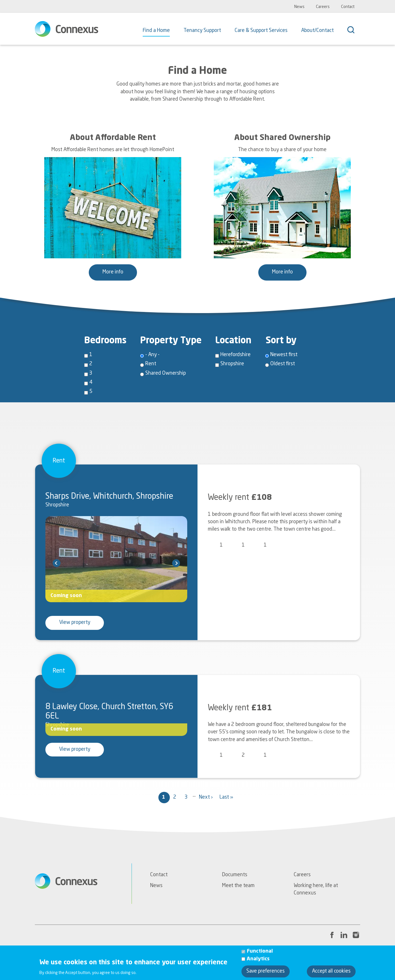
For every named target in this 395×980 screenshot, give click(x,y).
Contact (348, 7)
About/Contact (317, 31)
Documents (235, 875)
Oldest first (283, 364)
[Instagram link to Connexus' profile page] (356, 935)
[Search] (354, 31)
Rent (151, 364)
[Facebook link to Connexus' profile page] (332, 935)
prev (57, 563)
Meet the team (238, 886)
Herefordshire (235, 355)
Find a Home (156, 31)
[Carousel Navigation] (116, 563)
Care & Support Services (261, 31)
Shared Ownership (166, 373)
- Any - (152, 355)
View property (75, 623)
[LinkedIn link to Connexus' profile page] (344, 935)
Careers (323, 7)
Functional (260, 955)
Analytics (258, 962)
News (299, 7)
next (176, 563)
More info (113, 272)
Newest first (284, 355)
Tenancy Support (202, 31)
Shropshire (232, 364)
